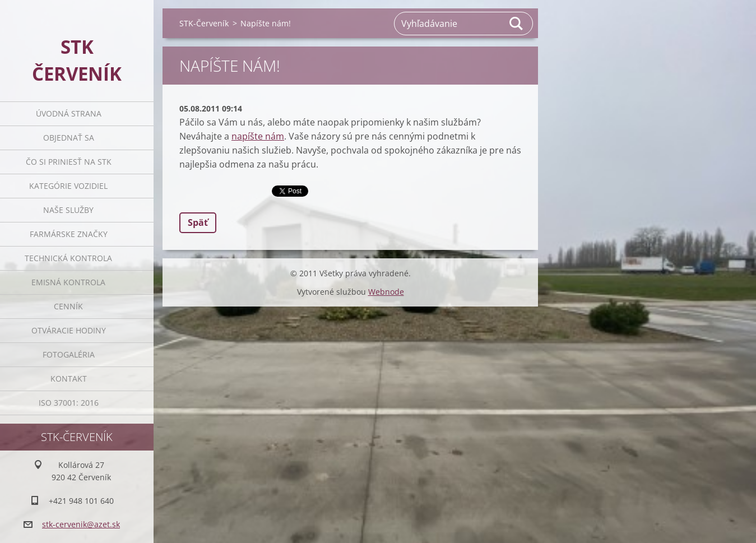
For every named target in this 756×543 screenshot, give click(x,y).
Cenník (68, 306)
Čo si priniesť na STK (69, 162)
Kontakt (69, 379)
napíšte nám (258, 136)
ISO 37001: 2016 (69, 403)
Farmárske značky (69, 234)
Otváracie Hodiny (69, 330)
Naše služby (68, 210)
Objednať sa (69, 138)
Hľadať (517, 24)
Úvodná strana (69, 113)
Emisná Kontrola (68, 282)
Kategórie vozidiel (68, 186)
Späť (198, 222)
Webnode (386, 292)
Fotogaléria (69, 354)
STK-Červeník (204, 23)
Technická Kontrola (68, 258)
